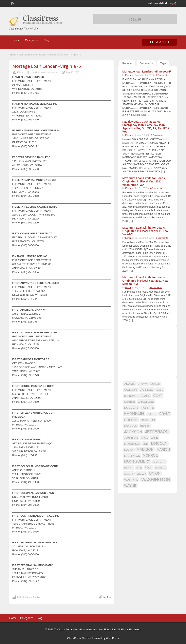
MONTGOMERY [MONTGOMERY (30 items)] (137, 461)
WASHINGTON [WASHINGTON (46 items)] (156, 480)
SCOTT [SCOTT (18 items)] (129, 474)
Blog (46, 40)
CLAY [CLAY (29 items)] (158, 396)
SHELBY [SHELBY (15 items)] (141, 474)
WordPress (112, 638)
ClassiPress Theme (78, 638)
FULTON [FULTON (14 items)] (152, 414)
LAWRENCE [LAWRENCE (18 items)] (132, 444)
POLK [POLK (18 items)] (149, 467)
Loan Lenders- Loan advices (32, 55)
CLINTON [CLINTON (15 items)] (129, 402)
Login (172, 3)
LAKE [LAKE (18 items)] (154, 438)
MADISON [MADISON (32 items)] (145, 449)
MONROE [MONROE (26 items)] (150, 456)
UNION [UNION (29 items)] (155, 473)
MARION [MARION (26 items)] (163, 450)
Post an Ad (159, 42)
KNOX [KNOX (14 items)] (144, 438)
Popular (127, 63)
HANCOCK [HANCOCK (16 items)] (130, 426)
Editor (20, 72)
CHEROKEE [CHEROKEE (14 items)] (131, 396)
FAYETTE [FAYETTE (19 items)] (147, 408)
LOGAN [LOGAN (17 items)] (129, 450)
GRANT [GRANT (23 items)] (165, 414)
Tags (163, 63)
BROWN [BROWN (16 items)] (143, 384)
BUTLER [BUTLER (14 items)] (155, 384)
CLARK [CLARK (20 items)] (145, 396)
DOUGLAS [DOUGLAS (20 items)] (131, 408)
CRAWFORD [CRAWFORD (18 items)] (146, 402)
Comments (146, 63)
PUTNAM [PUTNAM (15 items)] (160, 468)
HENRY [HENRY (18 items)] (145, 426)
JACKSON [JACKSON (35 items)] (133, 432)
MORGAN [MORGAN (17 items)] (159, 462)
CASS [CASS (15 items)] (160, 390)
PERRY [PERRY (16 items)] (128, 468)
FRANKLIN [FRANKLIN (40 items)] (134, 413)
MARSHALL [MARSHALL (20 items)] (132, 456)
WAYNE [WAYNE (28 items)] (130, 486)
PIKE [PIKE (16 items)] (139, 468)
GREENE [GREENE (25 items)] (131, 420)
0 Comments (162, 75)
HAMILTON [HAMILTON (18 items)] (148, 420)
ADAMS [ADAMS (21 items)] (129, 384)
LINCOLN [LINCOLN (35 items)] (159, 443)
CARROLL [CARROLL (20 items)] (147, 390)
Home (16, 40)
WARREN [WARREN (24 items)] (131, 480)
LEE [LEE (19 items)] (145, 444)
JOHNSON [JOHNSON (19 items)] (131, 438)
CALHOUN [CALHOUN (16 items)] (130, 390)
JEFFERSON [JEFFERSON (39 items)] (157, 432)
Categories (32, 40)
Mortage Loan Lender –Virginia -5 (47, 66)
